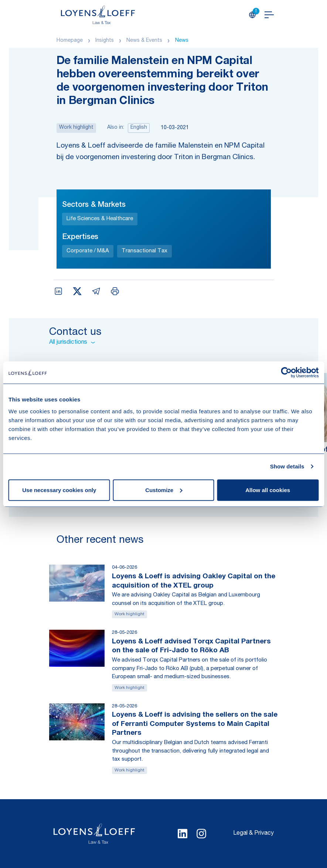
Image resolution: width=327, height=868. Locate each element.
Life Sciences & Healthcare (100, 219)
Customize (164, 490)
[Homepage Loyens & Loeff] (98, 15)
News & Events (144, 41)
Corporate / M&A (88, 251)
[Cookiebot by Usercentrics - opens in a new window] (286, 373)
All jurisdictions (72, 343)
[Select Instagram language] (201, 834)
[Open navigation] (269, 15)
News (182, 41)
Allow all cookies (268, 490)
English (139, 128)
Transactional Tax (144, 251)
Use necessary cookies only (59, 490)
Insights (105, 41)
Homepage (70, 41)
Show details (287, 466)
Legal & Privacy (253, 834)
